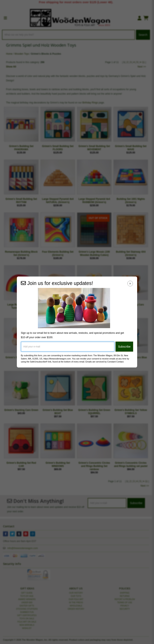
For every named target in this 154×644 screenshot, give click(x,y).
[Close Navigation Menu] (130, 283)
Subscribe (124, 347)
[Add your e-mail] (68, 347)
